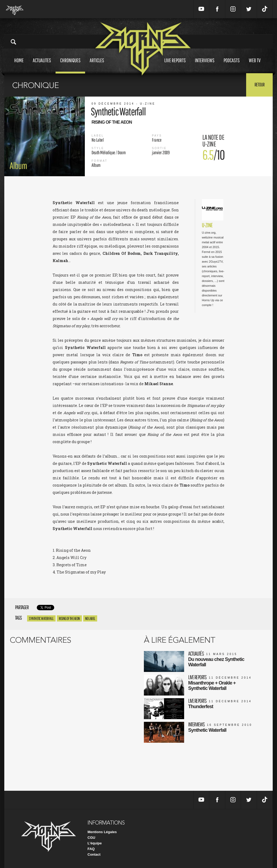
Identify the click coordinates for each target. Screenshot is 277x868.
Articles (97, 65)
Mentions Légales (102, 832)
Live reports (175, 65)
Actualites (42, 65)
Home (19, 65)
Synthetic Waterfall (41, 618)
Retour (259, 84)
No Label (90, 618)
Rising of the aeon (69, 618)
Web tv (255, 65)
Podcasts (232, 65)
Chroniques (70, 65)
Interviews (205, 65)
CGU (91, 838)
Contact (94, 854)
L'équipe (95, 843)
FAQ (91, 849)
